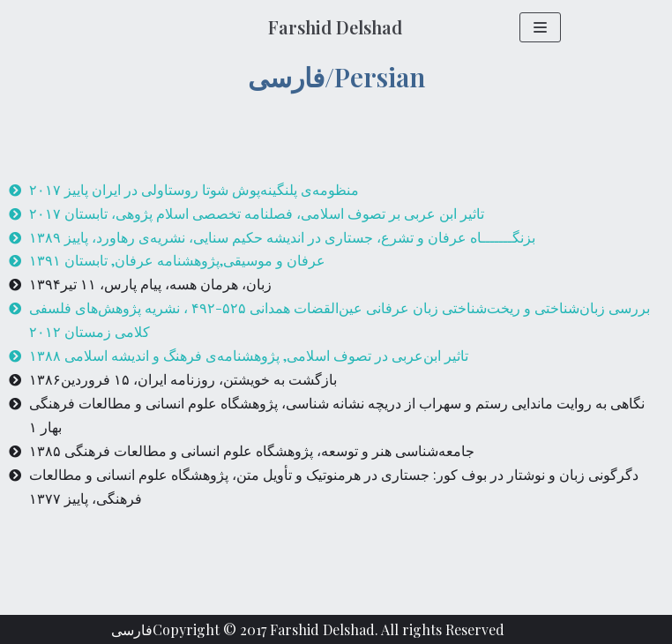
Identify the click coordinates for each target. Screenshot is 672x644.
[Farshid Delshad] (335, 27)
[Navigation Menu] (540, 27)
